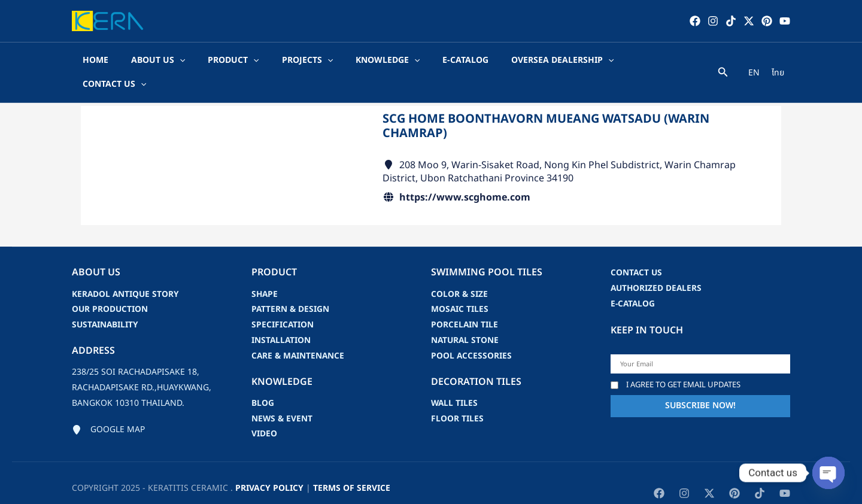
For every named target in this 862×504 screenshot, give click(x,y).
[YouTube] (785, 21)
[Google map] (108, 407)
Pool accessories (472, 333)
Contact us (637, 249)
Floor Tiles (457, 396)
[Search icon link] (723, 63)
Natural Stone (466, 318)
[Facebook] (695, 21)
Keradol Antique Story (126, 271)
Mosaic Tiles (460, 286)
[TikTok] (731, 21)
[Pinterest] (767, 21)
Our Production (110, 286)
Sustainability (106, 302)
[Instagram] (713, 21)
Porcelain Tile (465, 302)
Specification (283, 302)
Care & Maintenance (299, 333)
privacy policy (269, 465)
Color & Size (460, 271)
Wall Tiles (455, 380)
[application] (177, 61)
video (264, 412)
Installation (282, 318)
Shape (265, 271)
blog (263, 380)
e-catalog (634, 280)
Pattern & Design (291, 286)
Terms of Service (352, 465)
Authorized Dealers (657, 265)
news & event (283, 396)
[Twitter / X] (749, 21)
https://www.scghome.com (465, 174)
